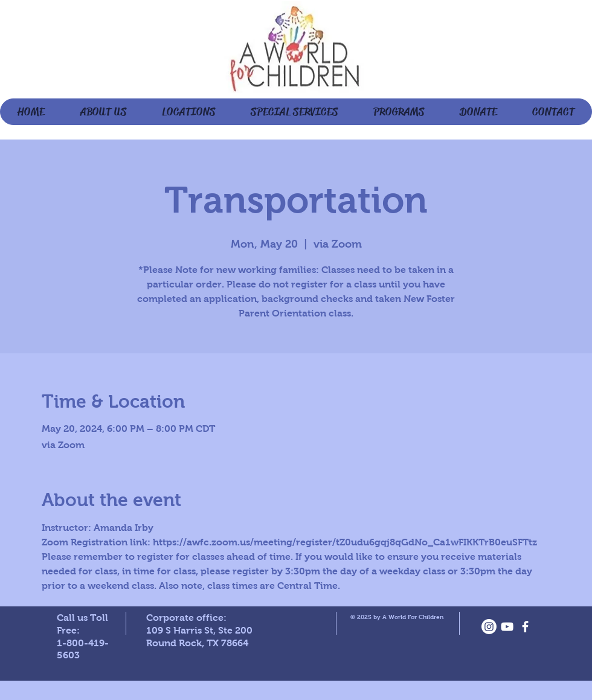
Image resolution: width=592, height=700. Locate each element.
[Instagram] (489, 627)
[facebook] (525, 627)
